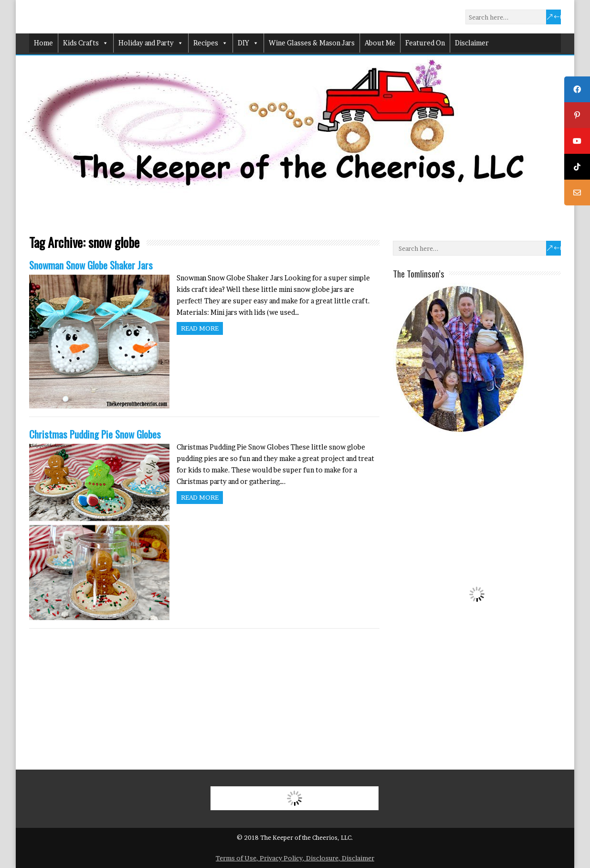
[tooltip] (577, 89)
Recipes (211, 43)
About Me (380, 43)
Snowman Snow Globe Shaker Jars (91, 265)
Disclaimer (472, 43)
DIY (248, 43)
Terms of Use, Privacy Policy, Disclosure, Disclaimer (295, 858)
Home (43, 43)
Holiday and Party (151, 43)
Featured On (425, 43)
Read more (200, 328)
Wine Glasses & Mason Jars (312, 43)
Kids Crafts (86, 43)
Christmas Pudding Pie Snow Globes (95, 434)
